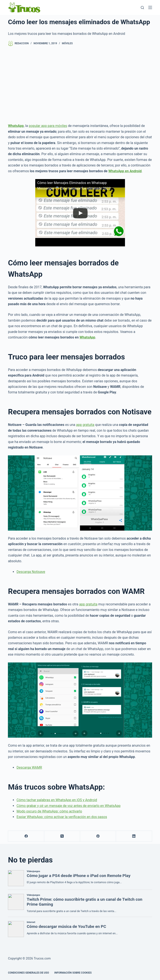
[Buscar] (142, 8)
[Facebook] (26, 836)
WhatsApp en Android (125, 171)
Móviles (67, 43)
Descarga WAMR (29, 767)
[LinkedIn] (134, 836)
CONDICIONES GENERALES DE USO (28, 973)
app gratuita (85, 425)
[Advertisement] (80, 85)
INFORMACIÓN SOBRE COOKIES (73, 973)
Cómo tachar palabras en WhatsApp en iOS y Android (57, 800)
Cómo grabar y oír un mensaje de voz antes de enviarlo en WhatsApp (68, 806)
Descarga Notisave (31, 572)
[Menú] (150, 7)
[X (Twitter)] (62, 836)
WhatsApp (87, 337)
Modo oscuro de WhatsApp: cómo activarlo (49, 811)
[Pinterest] (98, 836)
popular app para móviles (48, 126)
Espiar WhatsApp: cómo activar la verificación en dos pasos (62, 817)
